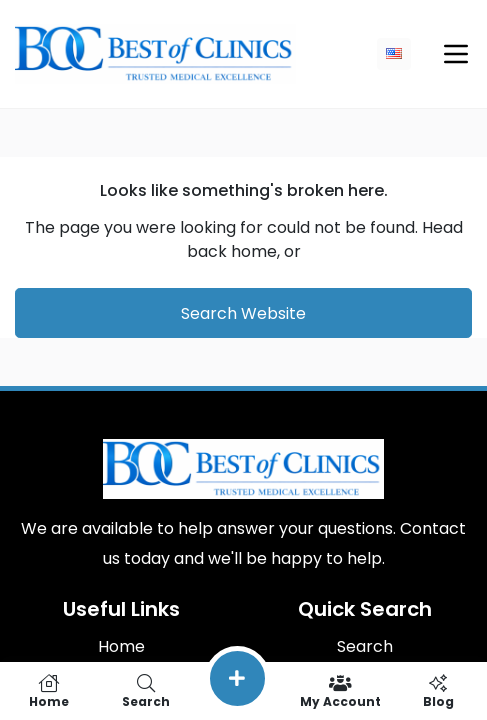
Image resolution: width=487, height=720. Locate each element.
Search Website (243, 313)
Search (365, 646)
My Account (340, 691)
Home (121, 646)
